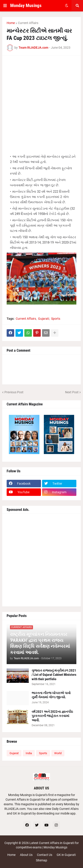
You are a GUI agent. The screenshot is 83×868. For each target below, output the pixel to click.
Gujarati (44, 319)
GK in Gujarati (66, 855)
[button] (5, 6)
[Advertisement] (41, 101)
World (58, 753)
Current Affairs (28, 23)
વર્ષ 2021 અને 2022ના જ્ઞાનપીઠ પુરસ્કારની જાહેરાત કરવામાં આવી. (52, 716)
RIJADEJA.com (15, 809)
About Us (26, 855)
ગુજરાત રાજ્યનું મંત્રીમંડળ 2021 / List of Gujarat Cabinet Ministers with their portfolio (54, 675)
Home (11, 23)
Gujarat (14, 753)
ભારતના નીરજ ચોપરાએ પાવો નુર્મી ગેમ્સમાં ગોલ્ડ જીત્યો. (51, 695)
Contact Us (45, 855)
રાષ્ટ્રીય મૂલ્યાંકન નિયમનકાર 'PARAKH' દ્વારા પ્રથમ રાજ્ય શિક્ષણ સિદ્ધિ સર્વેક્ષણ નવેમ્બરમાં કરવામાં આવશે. (40, 643)
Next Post (72, 392)
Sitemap (41, 860)
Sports (56, 319)
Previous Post (14, 392)
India (29, 753)
